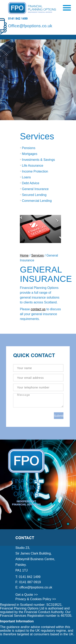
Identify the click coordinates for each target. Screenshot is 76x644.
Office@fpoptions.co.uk (30, 26)
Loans (26, 177)
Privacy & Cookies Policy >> (36, 599)
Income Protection (35, 171)
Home (24, 255)
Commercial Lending (37, 201)
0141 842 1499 (18, 19)
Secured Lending (34, 195)
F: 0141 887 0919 (28, 582)
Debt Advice (31, 183)
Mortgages (30, 154)
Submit (59, 416)
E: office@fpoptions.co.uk (34, 587)
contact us (38, 309)
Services (37, 136)
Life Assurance (33, 166)
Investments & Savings (38, 160)
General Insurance (35, 189)
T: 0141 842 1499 (28, 577)
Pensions (29, 148)
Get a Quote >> (27, 595)
